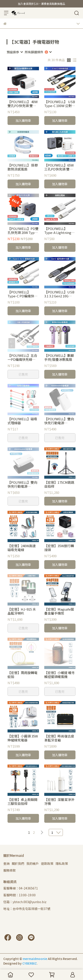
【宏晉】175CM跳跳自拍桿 (59, 484)
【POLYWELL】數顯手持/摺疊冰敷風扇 (59, 358)
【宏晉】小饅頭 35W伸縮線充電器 (23, 738)
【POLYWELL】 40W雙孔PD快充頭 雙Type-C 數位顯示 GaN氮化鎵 (23, 104)
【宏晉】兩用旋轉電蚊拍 (22, 675)
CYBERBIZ (30, 963)
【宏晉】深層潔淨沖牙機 (59, 802)
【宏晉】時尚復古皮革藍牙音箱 (59, 738)
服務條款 (10, 870)
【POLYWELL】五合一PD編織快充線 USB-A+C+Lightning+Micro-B (23, 358)
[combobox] (15, 52)
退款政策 (47, 863)
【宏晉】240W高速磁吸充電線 (22, 548)
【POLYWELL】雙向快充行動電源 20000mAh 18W (22, 484)
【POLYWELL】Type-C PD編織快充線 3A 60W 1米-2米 (22, 294)
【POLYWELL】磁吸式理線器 (22, 421)
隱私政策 (62, 863)
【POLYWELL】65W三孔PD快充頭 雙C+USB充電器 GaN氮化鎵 (59, 167)
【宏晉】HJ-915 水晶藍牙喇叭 (22, 611)
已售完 (23, 374)
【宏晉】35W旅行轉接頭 (59, 548)
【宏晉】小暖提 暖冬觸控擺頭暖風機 (60, 675)
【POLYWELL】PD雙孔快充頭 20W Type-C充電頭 (23, 231)
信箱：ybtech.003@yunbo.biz (25, 902)
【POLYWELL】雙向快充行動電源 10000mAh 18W (59, 421)
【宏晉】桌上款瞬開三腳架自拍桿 (22, 802)
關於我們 (18, 863)
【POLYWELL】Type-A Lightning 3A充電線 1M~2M (58, 231)
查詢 (6, 863)
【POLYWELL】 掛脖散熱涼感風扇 (23, 167)
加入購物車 (23, 120)
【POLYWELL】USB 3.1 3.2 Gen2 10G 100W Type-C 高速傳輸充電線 (60, 294)
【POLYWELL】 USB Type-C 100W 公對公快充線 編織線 (60, 104)
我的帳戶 (33, 863)
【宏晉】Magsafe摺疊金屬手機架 (59, 611)
